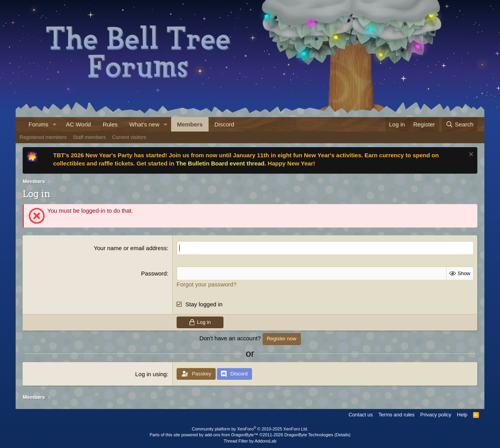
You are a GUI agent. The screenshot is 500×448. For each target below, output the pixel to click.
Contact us (361, 415)
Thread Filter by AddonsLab (250, 441)
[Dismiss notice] (470, 155)
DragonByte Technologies (309, 435)
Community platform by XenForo (250, 429)
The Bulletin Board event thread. (221, 163)
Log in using (151, 374)
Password (154, 273)
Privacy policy (436, 415)
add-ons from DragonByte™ (231, 435)
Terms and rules (396, 415)
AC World (79, 124)
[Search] (460, 124)
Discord (224, 124)
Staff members (89, 137)
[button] (55, 124)
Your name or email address (130, 248)
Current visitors (129, 137)
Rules (110, 124)
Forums (38, 124)
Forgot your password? (206, 284)
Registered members (43, 137)
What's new (144, 124)
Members (190, 124)
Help (462, 415)
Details (343, 435)
